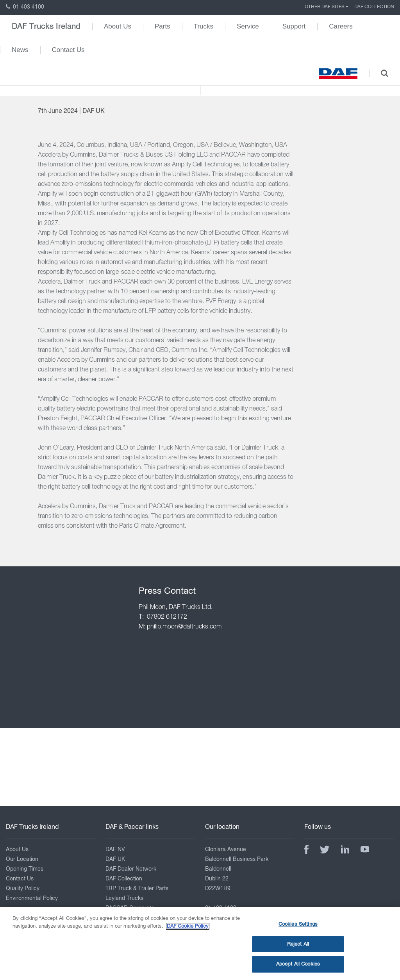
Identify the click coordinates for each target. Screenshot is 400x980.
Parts (162, 26)
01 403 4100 (25, 7)
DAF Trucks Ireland (46, 27)
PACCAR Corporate (130, 908)
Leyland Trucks (124, 898)
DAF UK (115, 859)
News (20, 50)
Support (294, 26)
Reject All (298, 948)
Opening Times (25, 869)
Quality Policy (23, 889)
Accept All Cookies (298, 968)
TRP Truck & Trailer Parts (137, 889)
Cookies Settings (298, 929)
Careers (341, 26)
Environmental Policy (32, 898)
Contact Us (68, 50)
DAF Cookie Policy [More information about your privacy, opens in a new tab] (188, 930)
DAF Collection (374, 7)
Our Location (22, 859)
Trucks (204, 26)
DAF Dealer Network (131, 869)
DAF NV (115, 850)
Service (248, 26)
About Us (118, 26)
